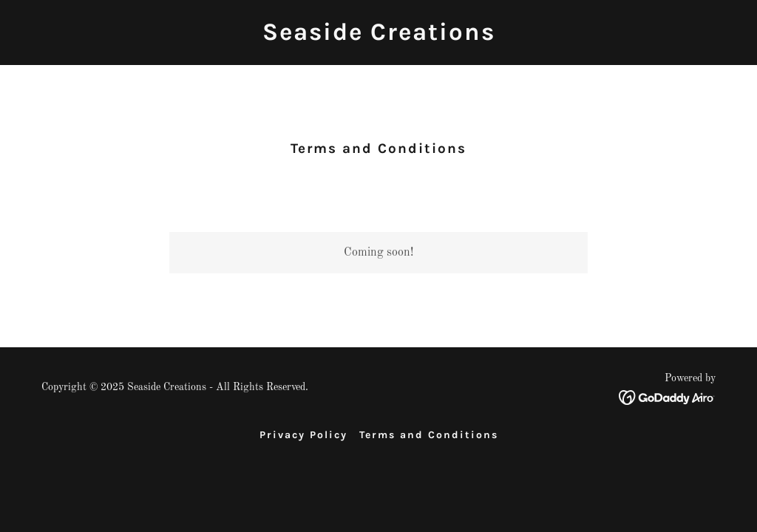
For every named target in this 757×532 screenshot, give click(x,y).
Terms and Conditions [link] (429, 435)
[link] (379, 37)
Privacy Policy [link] (303, 435)
